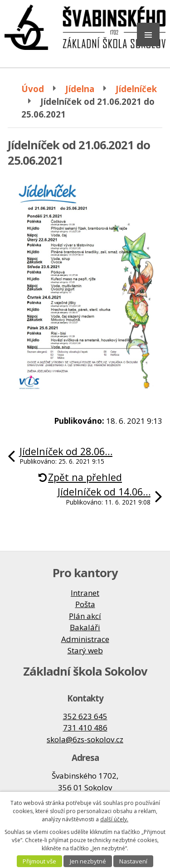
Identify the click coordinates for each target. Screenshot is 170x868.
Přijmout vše (39, 861)
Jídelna (80, 89)
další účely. (114, 819)
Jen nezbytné (88, 861)
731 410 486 (85, 728)
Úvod (33, 89)
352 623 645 (85, 716)
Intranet (85, 593)
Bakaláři (85, 627)
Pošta (85, 604)
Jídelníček (136, 89)
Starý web (85, 650)
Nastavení (133, 861)
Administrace (85, 639)
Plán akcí (85, 616)
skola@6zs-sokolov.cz (85, 739)
